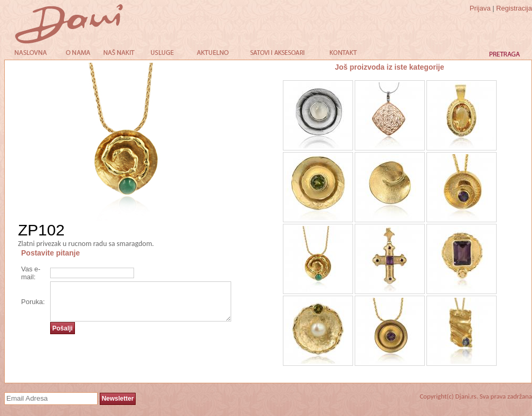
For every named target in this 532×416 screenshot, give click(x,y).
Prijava (480, 8)
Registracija (514, 8)
